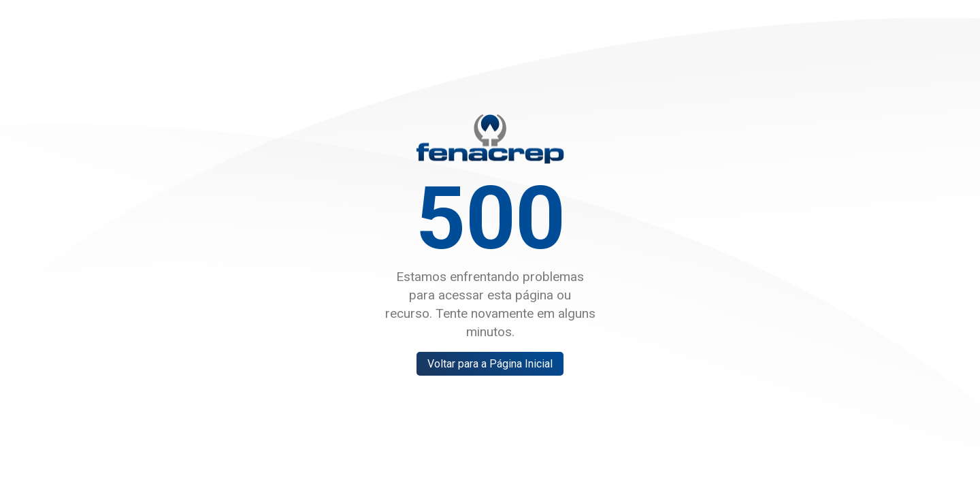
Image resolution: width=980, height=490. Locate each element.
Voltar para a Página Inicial (490, 364)
